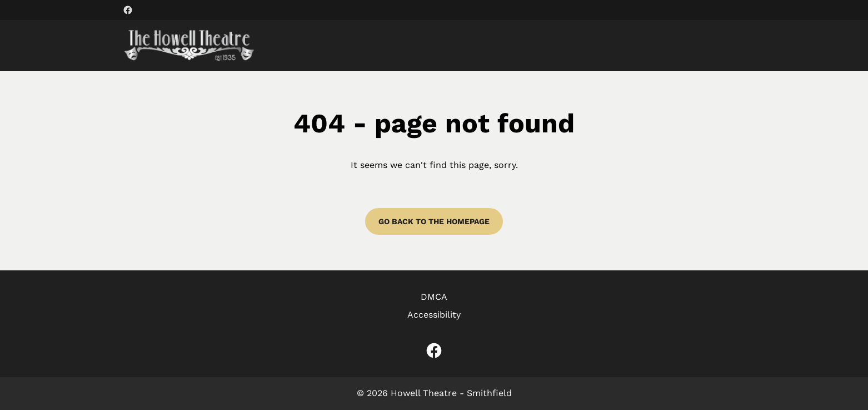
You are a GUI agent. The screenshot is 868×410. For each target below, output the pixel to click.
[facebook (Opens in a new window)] (128, 10)
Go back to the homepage (434, 221)
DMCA (434, 297)
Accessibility (434, 315)
